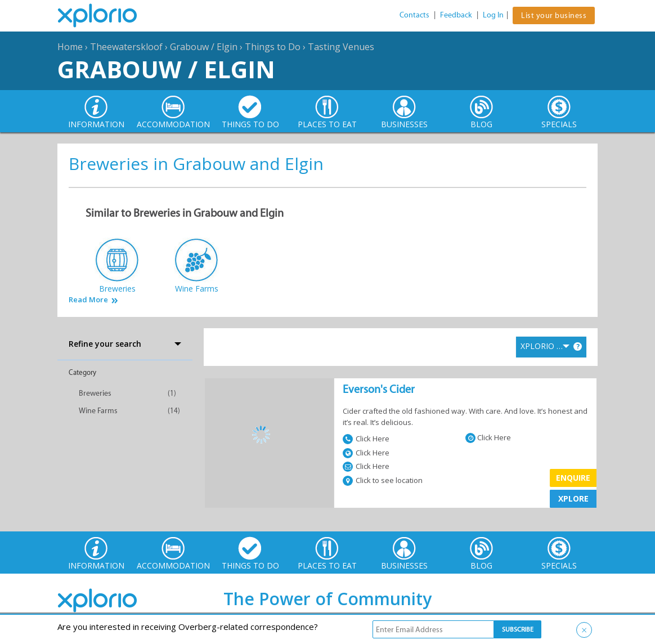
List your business (554, 15)
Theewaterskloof (126, 47)
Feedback (456, 15)
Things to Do (273, 47)
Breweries (95, 393)
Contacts (414, 15)
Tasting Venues (341, 47)
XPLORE (573, 498)
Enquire (573, 478)
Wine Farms (98, 411)
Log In (493, 15)
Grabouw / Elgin (204, 47)
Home (70, 47)
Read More (88, 300)
